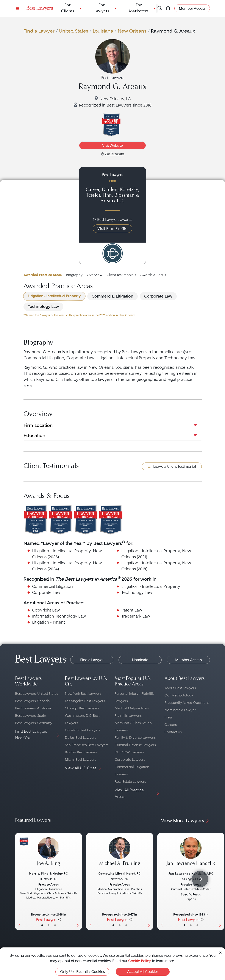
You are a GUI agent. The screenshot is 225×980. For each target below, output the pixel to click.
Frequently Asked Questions (187, 703)
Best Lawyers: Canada (32, 701)
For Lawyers (102, 8)
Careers (171, 725)
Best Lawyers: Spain (31, 716)
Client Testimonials (121, 275)
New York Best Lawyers (83, 694)
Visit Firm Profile (112, 229)
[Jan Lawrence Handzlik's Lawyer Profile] (191, 854)
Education (34, 435)
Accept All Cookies (143, 972)
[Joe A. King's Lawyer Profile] (48, 854)
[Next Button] (79, 881)
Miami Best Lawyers (80, 760)
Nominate (140, 660)
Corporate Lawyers (130, 760)
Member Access (188, 660)
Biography (74, 275)
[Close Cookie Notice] (220, 953)
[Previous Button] (18, 881)
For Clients (68, 8)
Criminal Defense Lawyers (135, 745)
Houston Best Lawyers (83, 730)
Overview (95, 275)
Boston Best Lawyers (81, 752)
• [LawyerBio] (49, 925)
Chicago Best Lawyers (82, 708)
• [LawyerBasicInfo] (42, 925)
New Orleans (132, 31)
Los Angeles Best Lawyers (85, 701)
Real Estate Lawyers (130, 782)
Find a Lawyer (39, 31)
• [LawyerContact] (55, 925)
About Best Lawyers (180, 688)
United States (74, 31)
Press (169, 717)
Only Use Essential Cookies (82, 972)
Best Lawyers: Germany (34, 723)
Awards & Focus (153, 275)
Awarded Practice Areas (43, 275)
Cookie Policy (140, 961)
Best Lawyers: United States (37, 694)
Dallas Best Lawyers (80, 738)
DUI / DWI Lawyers (130, 752)
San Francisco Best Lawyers (87, 745)
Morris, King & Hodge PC (48, 873)
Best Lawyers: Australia (33, 708)
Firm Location (38, 425)
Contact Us (173, 732)
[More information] (60, 919)
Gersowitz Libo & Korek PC (120, 873)
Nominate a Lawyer (180, 710)
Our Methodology (179, 695)
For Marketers (139, 8)
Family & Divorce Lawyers (135, 738)
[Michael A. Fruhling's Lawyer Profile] (120, 854)
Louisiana (103, 31)
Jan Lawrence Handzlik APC (191, 873)
